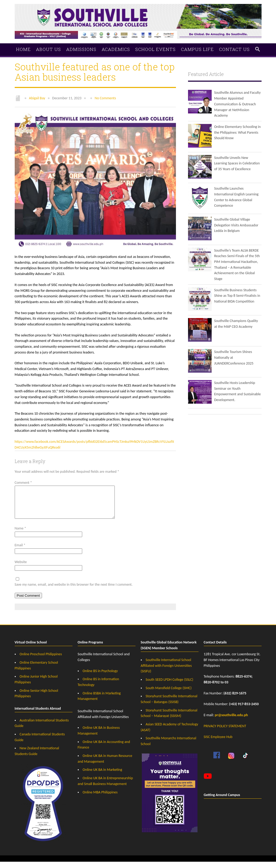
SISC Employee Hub (218, 743)
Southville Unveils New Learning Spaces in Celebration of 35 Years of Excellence (237, 163)
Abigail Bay (37, 98)
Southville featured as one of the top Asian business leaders (95, 72)
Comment (23, 483)
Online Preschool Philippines (41, 660)
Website (21, 568)
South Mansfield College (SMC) (169, 694)
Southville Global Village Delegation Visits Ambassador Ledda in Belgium (236, 225)
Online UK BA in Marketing (103, 776)
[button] (258, 50)
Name (20, 535)
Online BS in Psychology (100, 677)
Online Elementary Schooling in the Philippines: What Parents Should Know (238, 132)
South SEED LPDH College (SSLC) (170, 686)
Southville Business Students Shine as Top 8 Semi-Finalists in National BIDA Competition (237, 296)
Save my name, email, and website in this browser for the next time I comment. (74, 591)
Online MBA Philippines (100, 799)
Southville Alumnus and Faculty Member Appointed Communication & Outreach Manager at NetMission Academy (238, 104)
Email (20, 551)
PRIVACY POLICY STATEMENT (225, 732)
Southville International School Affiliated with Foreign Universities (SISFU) (166, 672)
